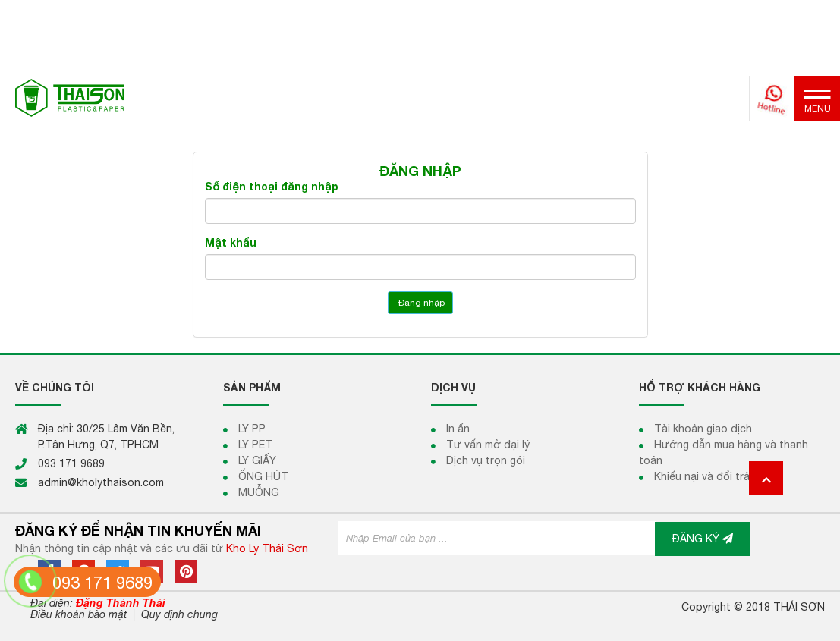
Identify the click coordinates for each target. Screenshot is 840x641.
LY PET (255, 445)
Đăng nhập (420, 303)
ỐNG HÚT (263, 476)
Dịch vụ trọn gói (486, 460)
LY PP (252, 429)
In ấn (458, 429)
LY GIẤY (257, 460)
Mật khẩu (231, 242)
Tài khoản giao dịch (703, 429)
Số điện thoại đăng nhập (272, 186)
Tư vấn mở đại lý (488, 445)
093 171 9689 (102, 583)
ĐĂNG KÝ (703, 539)
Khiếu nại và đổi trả (702, 476)
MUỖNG (259, 492)
